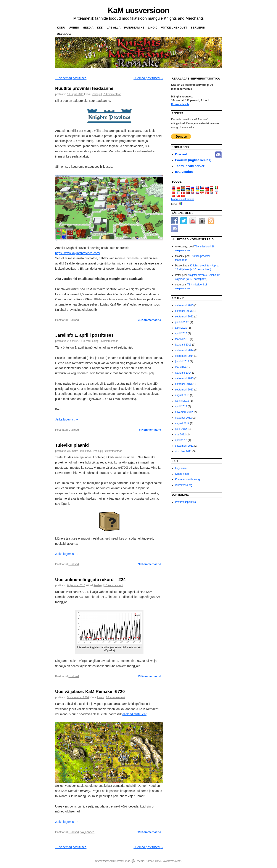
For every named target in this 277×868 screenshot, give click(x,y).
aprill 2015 (181, 333)
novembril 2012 (184, 412)
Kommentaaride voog (187, 479)
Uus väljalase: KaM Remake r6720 (90, 691)
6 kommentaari (110, 341)
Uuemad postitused (149, 78)
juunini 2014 (182, 362)
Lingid (153, 28)
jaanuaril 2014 (183, 373)
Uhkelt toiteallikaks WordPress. (113, 861)
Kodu (61, 28)
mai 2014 (180, 367)
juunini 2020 (182, 322)
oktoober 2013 (183, 384)
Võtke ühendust (174, 28)
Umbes (74, 28)
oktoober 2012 (183, 418)
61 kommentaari (112, 94)
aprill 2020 (181, 328)
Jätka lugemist (67, 419)
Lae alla (114, 28)
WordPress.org (184, 485)
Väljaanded (87, 832)
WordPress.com (172, 861)
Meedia (88, 28)
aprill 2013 (181, 406)
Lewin (101, 697)
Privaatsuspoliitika (185, 502)
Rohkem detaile (180, 104)
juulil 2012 (181, 429)
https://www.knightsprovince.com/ (78, 253)
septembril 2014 (184, 356)
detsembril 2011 (184, 446)
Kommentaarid (149, 320)
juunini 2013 (182, 401)
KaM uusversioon (138, 10)
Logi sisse (181, 468)
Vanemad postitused (71, 78)
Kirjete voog (182, 474)
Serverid (198, 28)
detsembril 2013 (184, 378)
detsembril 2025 (184, 305)
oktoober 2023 (183, 311)
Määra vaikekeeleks (183, 199)
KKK (100, 28)
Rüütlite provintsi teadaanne (84, 88)
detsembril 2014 (184, 350)
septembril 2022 (184, 317)
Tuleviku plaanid (72, 445)
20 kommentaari (113, 451)
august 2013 (182, 395)
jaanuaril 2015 (183, 345)
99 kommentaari (115, 697)
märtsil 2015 (182, 339)
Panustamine (134, 28)
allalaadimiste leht (134, 714)
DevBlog (64, 34)
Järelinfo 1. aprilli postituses (84, 335)
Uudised (74, 320)
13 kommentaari (114, 585)
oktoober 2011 (183, 451)
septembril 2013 (184, 390)
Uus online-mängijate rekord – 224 (90, 580)
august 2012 (182, 423)
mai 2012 (180, 435)
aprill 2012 (181, 440)
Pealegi (96, 94)
